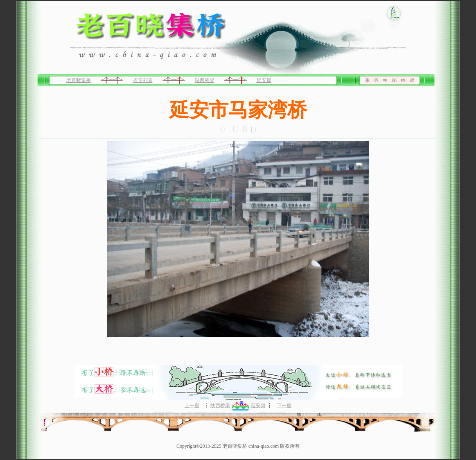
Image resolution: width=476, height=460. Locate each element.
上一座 (192, 406)
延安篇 (264, 80)
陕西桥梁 (205, 80)
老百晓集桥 (79, 80)
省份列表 (143, 80)
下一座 (284, 406)
